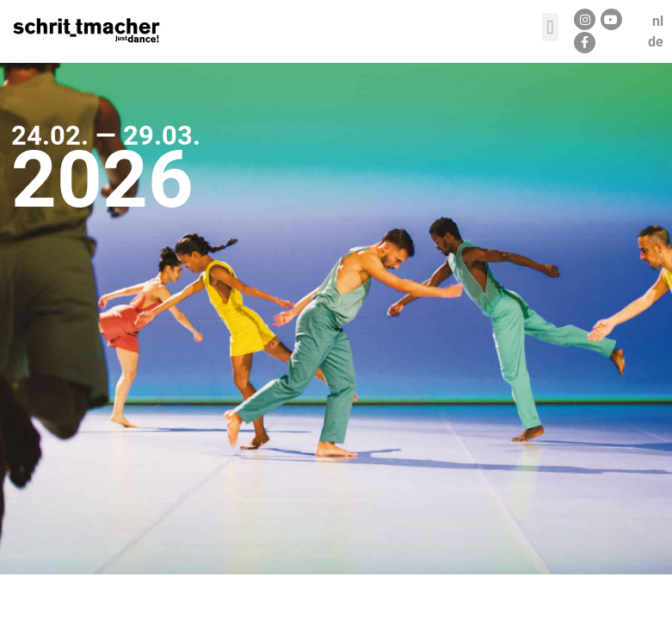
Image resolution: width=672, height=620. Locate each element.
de (656, 42)
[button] (550, 27)
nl (658, 21)
